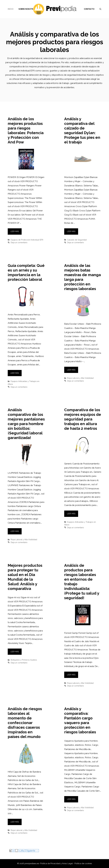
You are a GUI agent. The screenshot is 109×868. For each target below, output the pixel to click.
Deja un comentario (19, 242)
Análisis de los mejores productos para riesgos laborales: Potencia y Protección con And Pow (26, 130)
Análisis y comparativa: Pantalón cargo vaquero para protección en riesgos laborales (80, 720)
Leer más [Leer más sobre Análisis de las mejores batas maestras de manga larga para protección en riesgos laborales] (71, 370)
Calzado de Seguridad (77, 240)
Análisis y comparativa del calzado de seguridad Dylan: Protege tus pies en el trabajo (82, 130)
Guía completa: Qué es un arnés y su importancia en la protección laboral (26, 272)
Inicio (11, 9)
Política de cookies (83, 863)
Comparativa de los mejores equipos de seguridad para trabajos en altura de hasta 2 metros (83, 419)
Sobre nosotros (27, 9)
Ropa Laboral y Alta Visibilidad (80, 378)
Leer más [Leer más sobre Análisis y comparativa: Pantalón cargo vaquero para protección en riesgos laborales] (71, 799)
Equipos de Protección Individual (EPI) (27, 240)
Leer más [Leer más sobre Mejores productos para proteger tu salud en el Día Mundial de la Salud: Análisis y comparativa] (15, 652)
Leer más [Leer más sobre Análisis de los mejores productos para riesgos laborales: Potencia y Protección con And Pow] (15, 231)
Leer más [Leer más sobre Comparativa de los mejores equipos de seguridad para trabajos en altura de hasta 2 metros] (71, 514)
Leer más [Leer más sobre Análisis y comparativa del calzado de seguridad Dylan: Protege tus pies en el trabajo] (71, 231)
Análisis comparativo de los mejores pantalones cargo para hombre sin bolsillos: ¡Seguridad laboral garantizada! (26, 424)
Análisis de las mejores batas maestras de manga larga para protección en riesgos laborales (82, 277)
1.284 (22, 851)
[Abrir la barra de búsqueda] (100, 9)
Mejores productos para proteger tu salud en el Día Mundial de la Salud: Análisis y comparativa (25, 577)
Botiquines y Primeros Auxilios (24, 660)
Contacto (89, 9)
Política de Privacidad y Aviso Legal (57, 863)
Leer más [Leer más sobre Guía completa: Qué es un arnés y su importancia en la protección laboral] (15, 373)
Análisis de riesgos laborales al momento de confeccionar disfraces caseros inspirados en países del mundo (25, 723)
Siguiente (32, 851)
